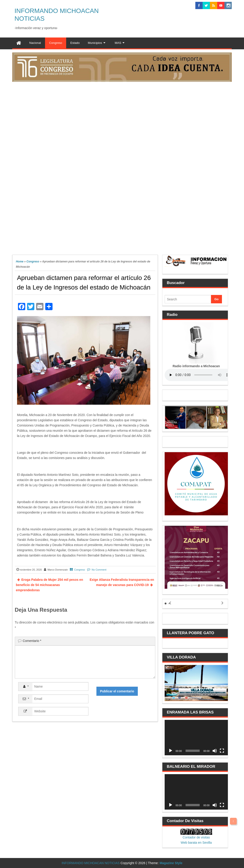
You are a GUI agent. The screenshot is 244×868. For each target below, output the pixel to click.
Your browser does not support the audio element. (199, 375)
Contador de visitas (196, 837)
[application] (196, 738)
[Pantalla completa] (222, 751)
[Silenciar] (215, 751)
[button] (166, 604)
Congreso (33, 262)
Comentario (32, 641)
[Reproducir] (171, 751)
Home (20, 262)
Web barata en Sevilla (196, 843)
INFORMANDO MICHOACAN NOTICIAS (91, 863)
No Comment (99, 570)
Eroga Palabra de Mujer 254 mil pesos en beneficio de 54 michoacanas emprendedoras (50, 585)
